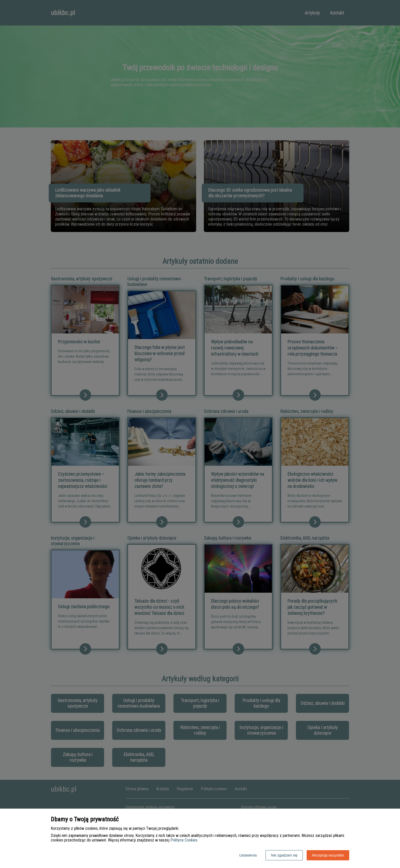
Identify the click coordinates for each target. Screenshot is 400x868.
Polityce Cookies (184, 840)
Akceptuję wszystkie (328, 855)
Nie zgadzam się (284, 855)
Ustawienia (248, 855)
